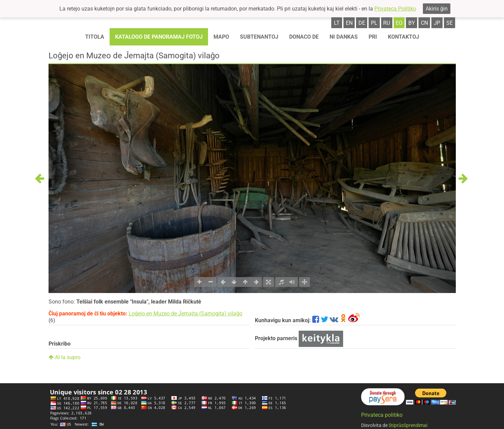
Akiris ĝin (437, 9)
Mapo (221, 37)
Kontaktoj (404, 37)
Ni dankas (344, 37)
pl (374, 23)
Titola (95, 37)
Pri (373, 37)
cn (424, 23)
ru (387, 23)
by (412, 23)
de (362, 23)
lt (337, 23)
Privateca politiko (382, 415)
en (349, 23)
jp (437, 23)
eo (399, 23)
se (450, 23)
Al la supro (64, 357)
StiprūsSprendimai (408, 425)
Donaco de (304, 37)
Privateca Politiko (395, 9)
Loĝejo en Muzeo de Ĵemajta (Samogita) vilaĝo (185, 314)
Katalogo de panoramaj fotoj (159, 37)
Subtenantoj (259, 37)
